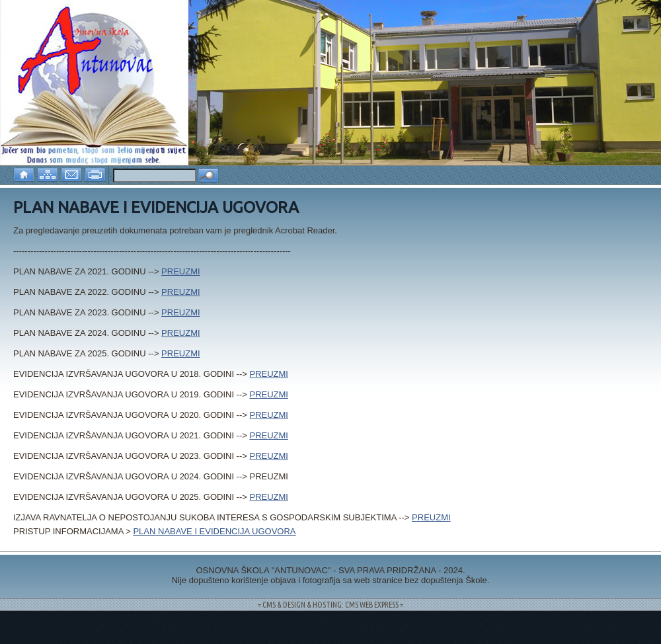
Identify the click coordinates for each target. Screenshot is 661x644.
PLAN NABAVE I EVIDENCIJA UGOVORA (214, 531)
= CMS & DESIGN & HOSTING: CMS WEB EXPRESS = (330, 605)
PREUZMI (181, 271)
